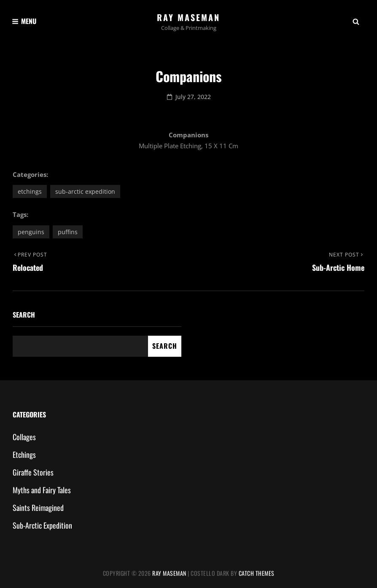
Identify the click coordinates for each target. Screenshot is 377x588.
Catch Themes (257, 573)
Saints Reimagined (38, 508)
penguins (31, 232)
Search (24, 315)
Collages (24, 437)
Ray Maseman (188, 17)
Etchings (30, 191)
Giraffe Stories (33, 472)
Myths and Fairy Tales (42, 490)
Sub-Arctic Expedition (85, 191)
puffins (68, 232)
